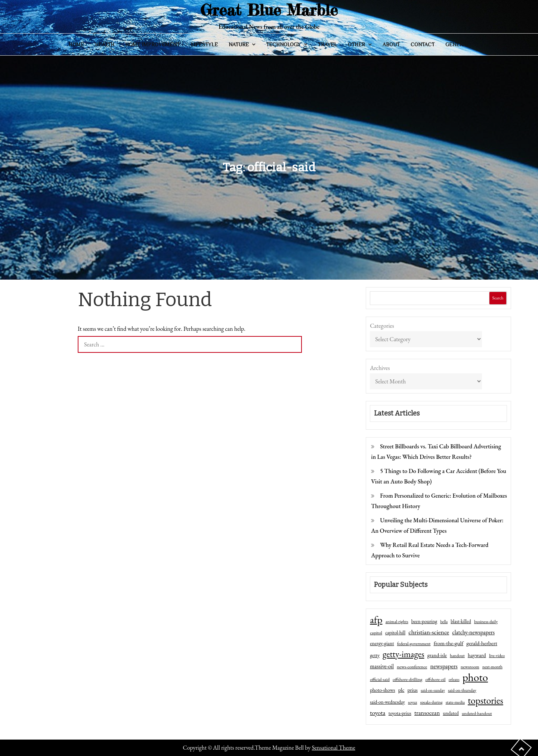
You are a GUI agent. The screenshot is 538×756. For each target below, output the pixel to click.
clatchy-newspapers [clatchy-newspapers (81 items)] (473, 632)
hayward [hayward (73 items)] (477, 655)
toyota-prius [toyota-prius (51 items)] (400, 713)
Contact (423, 44)
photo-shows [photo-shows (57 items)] (382, 690)
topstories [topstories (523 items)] (486, 701)
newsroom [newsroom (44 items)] (470, 667)
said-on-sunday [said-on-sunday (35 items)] (433, 690)
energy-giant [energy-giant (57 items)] (382, 643)
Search (498, 298)
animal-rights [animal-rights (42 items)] (397, 622)
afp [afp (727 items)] (376, 620)
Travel (327, 44)
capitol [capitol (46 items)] (376, 633)
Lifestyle (204, 44)
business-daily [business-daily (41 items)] (486, 622)
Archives (380, 368)
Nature (239, 44)
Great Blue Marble (269, 10)
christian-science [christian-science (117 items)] (429, 632)
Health (105, 44)
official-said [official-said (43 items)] (380, 679)
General (457, 44)
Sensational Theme (333, 748)
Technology (283, 44)
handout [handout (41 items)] (457, 656)
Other (356, 44)
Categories (382, 326)
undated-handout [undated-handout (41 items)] (477, 713)
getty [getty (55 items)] (375, 655)
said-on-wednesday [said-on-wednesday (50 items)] (387, 702)
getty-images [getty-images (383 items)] (403, 654)
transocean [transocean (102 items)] (427, 713)
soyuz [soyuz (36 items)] (412, 702)
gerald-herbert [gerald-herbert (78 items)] (482, 643)
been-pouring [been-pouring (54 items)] (424, 621)
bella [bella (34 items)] (444, 622)
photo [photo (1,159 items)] (475, 677)
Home (76, 44)
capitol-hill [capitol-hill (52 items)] (395, 633)
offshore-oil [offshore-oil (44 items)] (435, 679)
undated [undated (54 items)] (451, 713)
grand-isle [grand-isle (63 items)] (437, 655)
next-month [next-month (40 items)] (492, 667)
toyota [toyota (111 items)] (378, 713)
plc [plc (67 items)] (401, 690)
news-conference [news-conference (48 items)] (412, 667)
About (391, 44)
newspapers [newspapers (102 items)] (444, 666)
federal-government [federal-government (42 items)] (414, 644)
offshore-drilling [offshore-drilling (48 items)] (407, 679)
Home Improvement (152, 44)
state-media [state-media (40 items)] (455, 702)
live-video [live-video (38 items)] (497, 655)
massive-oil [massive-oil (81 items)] (382, 666)
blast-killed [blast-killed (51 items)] (461, 621)
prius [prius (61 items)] (413, 690)
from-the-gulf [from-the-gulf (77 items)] (449, 643)
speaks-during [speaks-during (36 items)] (432, 702)
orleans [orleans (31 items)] (454, 679)
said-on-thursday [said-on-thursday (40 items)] (462, 690)
